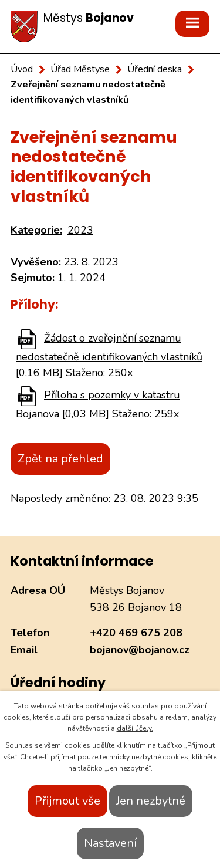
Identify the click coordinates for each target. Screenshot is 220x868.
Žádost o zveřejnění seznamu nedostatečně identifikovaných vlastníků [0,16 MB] (109, 355)
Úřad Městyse (80, 69)
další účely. (135, 728)
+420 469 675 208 (136, 633)
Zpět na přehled (60, 459)
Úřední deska (155, 69)
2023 (80, 230)
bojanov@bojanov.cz (140, 650)
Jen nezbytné (151, 801)
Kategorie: (36, 230)
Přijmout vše (67, 801)
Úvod (22, 69)
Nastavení (110, 843)
